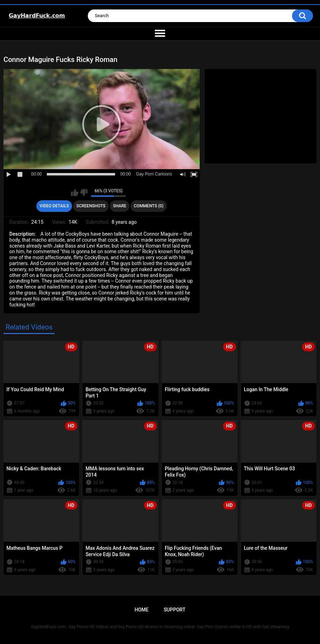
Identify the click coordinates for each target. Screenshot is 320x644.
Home (142, 610)
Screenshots (91, 206)
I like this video (75, 193)
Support (175, 610)
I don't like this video (84, 193)
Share (120, 206)
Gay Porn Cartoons (154, 174)
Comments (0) (149, 206)
